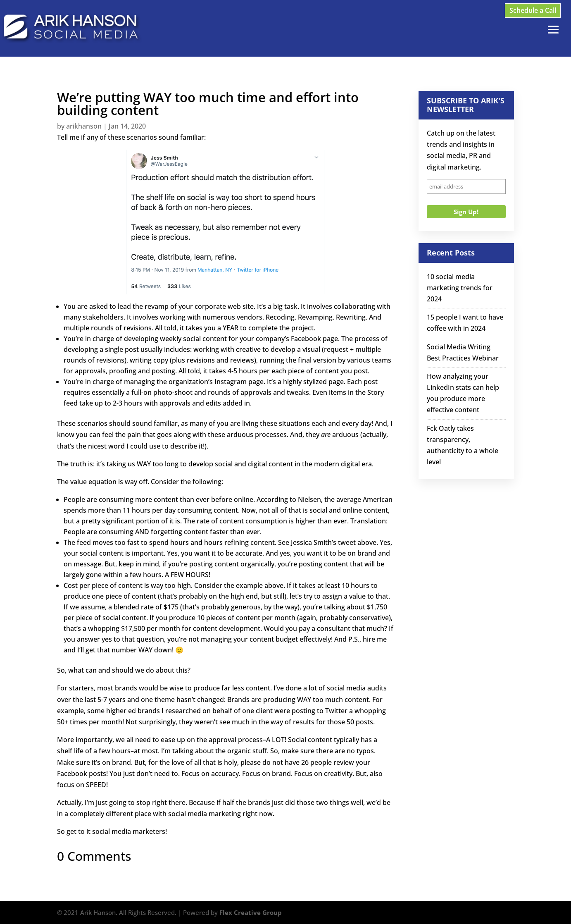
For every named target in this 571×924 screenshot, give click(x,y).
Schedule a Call (533, 10)
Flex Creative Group (251, 912)
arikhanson (84, 126)
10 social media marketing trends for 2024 (460, 288)
